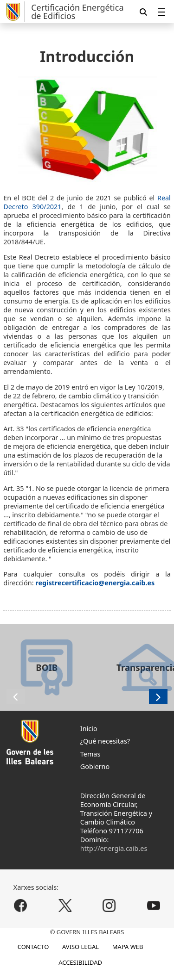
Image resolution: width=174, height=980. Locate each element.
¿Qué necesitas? (105, 741)
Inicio (89, 729)
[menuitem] (161, 12)
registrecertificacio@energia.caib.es (95, 583)
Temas (90, 754)
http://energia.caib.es (114, 848)
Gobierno (95, 766)
